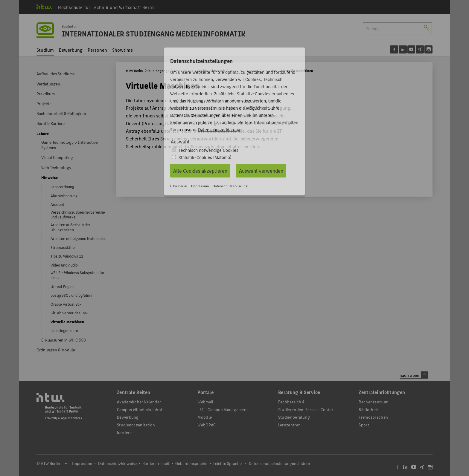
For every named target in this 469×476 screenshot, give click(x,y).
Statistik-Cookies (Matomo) (205, 157)
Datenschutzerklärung (219, 129)
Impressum (200, 186)
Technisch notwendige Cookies (208, 150)
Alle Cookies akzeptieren (200, 171)
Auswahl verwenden (261, 171)
